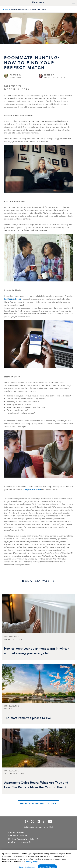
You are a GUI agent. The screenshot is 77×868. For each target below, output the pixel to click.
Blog (7, 9)
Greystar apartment (32, 489)
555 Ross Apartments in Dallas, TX (23, 839)
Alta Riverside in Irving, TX (20, 842)
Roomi (18, 299)
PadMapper (9, 299)
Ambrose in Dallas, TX (18, 836)
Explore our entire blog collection (37, 804)
